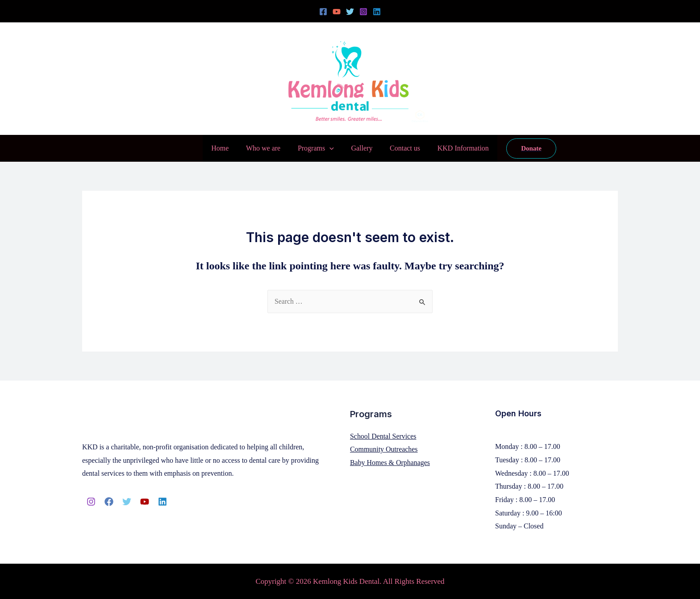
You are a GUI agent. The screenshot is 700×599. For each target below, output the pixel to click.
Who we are (268, 148)
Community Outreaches (384, 449)
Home (227, 148)
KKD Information (456, 148)
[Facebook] (323, 12)
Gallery (360, 148)
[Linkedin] (377, 12)
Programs (317, 148)
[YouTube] (337, 12)
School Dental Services (383, 436)
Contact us (400, 148)
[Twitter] (350, 12)
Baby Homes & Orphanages (390, 463)
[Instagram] (363, 12)
